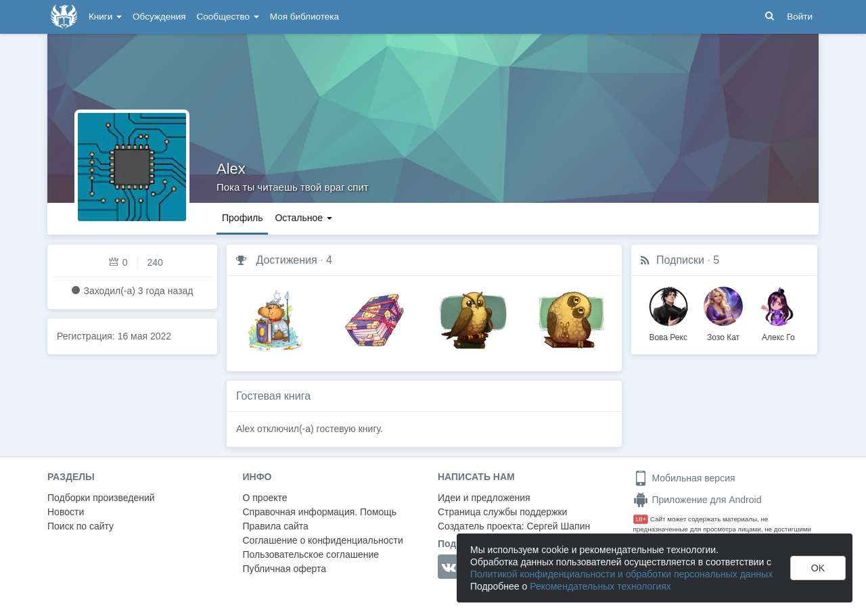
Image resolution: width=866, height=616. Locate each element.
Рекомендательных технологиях (600, 586)
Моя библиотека (304, 17)
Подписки (680, 260)
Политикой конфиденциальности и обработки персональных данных (621, 574)
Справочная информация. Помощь (320, 512)
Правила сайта (276, 526)
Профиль (242, 218)
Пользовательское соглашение (311, 554)
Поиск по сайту (81, 526)
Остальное (303, 218)
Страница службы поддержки (502, 512)
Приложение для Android (698, 500)
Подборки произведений (101, 498)
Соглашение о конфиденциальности (323, 540)
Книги (105, 17)
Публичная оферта (285, 569)
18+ (641, 519)
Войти (800, 17)
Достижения (286, 260)
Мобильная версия (684, 478)
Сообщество (228, 17)
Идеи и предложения (484, 498)
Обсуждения (159, 17)
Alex (231, 169)
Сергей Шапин (558, 526)
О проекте (265, 498)
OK (818, 568)
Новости (66, 512)
